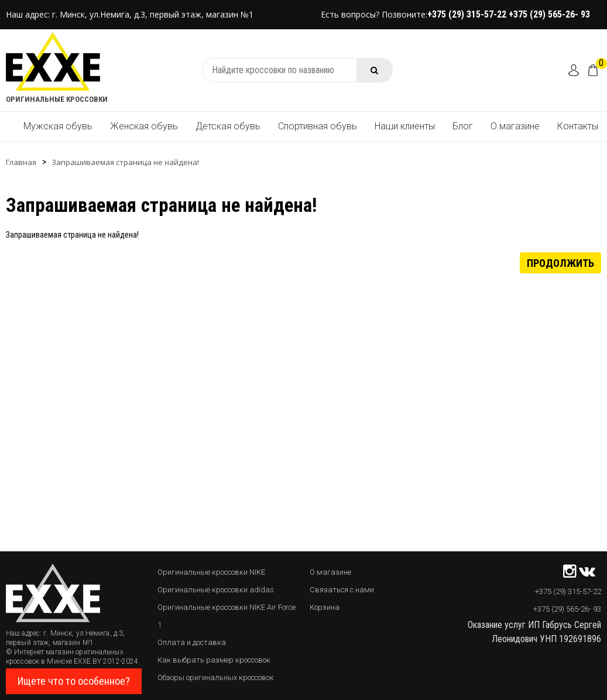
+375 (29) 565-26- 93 (549, 14)
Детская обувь (228, 126)
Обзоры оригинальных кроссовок (216, 677)
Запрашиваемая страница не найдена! (125, 162)
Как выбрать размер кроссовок (214, 660)
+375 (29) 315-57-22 (468, 14)
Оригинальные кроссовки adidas (216, 590)
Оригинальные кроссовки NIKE (211, 572)
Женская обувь (144, 126)
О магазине (515, 126)
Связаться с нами (342, 590)
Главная (21, 162)
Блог (463, 126)
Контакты (578, 126)
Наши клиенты (405, 126)
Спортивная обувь (318, 126)
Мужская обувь (58, 126)
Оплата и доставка (192, 642)
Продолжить (560, 262)
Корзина (325, 607)
